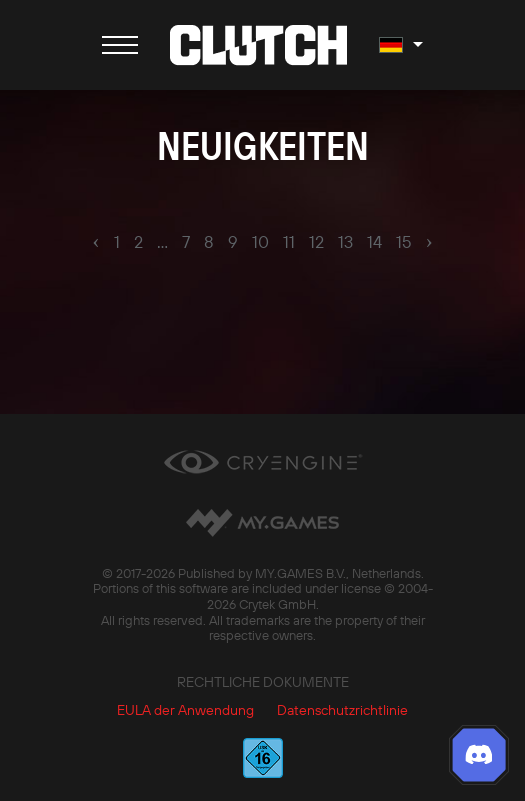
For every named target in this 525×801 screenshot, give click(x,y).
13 (345, 242)
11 (289, 242)
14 (374, 242)
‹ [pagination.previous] (95, 241)
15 (404, 242)
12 (316, 242)
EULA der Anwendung (185, 710)
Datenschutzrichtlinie (342, 710)
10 (260, 242)
